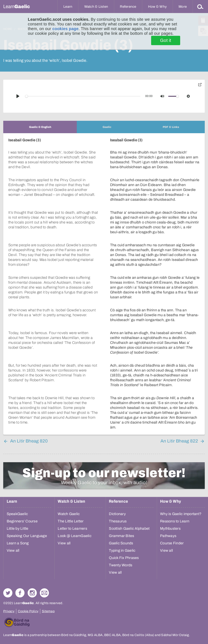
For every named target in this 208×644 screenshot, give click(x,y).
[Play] (18, 96)
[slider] (83, 96)
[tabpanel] (104, 284)
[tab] (40, 127)
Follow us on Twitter (8, 593)
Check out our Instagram (32, 593)
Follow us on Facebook (20, 593)
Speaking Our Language (27, 536)
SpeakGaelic (17, 514)
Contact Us (44, 593)
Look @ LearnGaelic (75, 536)
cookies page (65, 29)
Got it (166, 40)
